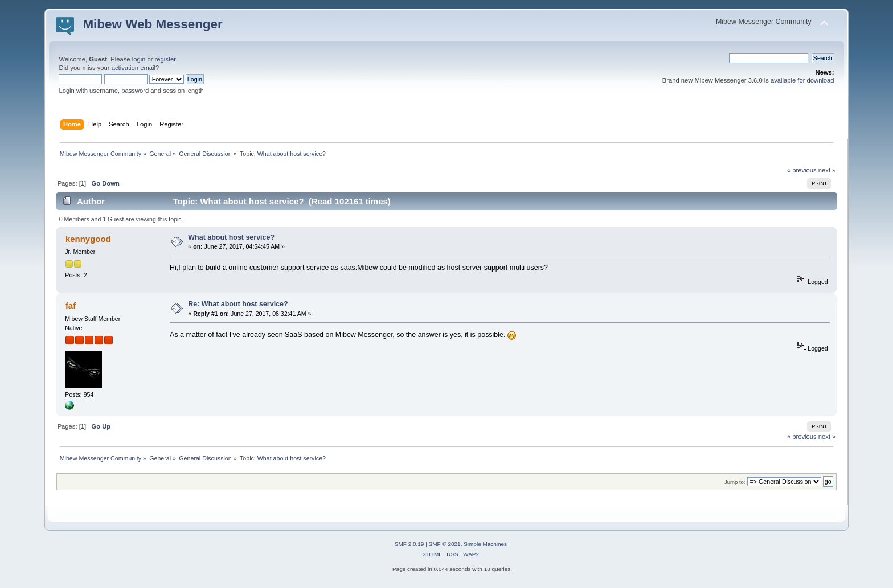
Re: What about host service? (238, 304)
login (139, 59)
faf (71, 305)
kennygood (88, 239)
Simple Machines (485, 544)
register (165, 59)
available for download (802, 80)
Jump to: (735, 482)
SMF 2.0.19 (409, 544)
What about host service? (231, 237)
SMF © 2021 (445, 544)
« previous (802, 170)
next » (827, 170)
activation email (134, 68)
